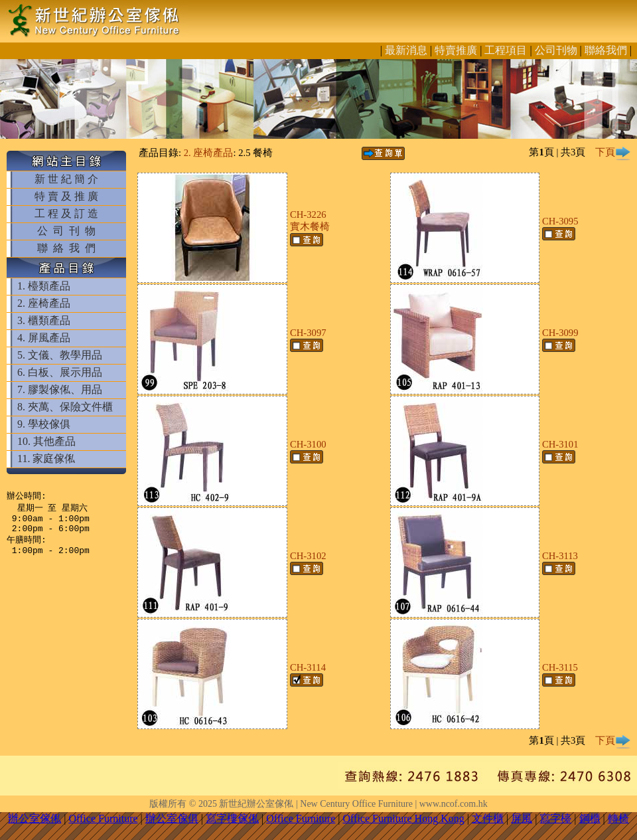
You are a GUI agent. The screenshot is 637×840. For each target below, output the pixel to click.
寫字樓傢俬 (232, 818)
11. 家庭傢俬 (46, 459)
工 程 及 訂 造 (66, 213)
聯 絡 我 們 (66, 248)
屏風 (522, 818)
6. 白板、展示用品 (60, 372)
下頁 (613, 152)
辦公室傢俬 (35, 818)
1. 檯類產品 (44, 286)
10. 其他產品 (46, 441)
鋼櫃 (590, 818)
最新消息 (406, 50)
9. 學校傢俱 (44, 424)
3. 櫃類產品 (44, 320)
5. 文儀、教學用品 (60, 355)
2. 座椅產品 (44, 303)
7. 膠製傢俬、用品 (60, 389)
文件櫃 (488, 818)
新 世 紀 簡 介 (66, 179)
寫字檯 (555, 818)
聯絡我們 (606, 50)
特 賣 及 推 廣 (66, 196)
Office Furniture (103, 818)
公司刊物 (556, 50)
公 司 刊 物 (66, 231)
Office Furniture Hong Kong (404, 818)
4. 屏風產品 (44, 338)
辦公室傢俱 (172, 818)
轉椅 (618, 818)
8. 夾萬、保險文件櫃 (65, 407)
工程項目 (506, 50)
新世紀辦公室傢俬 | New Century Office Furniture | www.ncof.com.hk (353, 804)
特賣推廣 (456, 50)
